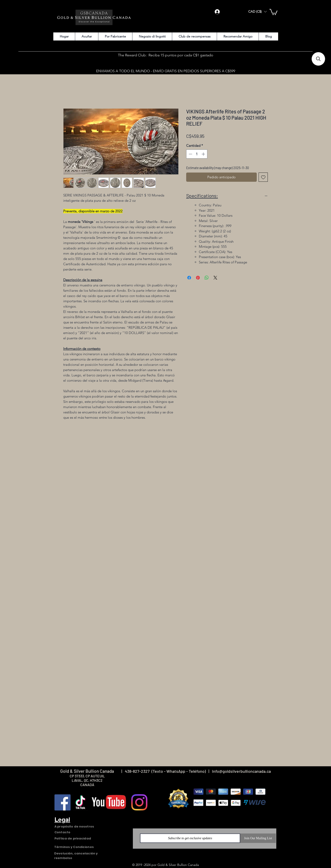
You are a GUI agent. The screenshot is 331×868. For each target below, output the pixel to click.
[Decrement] (190, 154)
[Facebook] (63, 802)
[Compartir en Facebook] (189, 278)
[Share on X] (215, 278)
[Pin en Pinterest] (198, 278)
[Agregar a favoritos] (263, 177)
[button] (257, 12)
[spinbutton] (197, 154)
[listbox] (257, 12)
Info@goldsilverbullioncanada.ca (241, 771)
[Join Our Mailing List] (258, 838)
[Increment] (204, 154)
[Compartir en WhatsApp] (207, 278)
